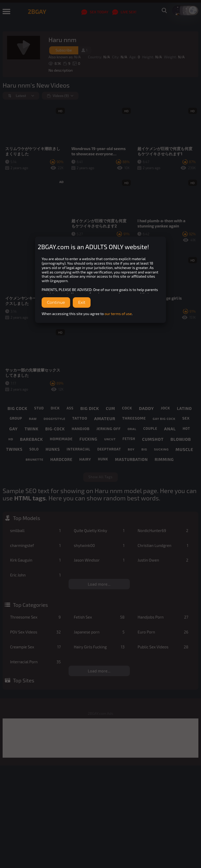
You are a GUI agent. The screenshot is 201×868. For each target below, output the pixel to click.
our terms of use (118, 314)
